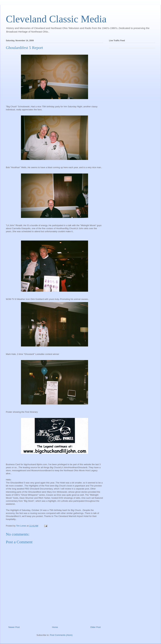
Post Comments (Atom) (61, 635)
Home (55, 627)
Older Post (96, 627)
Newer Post (14, 627)
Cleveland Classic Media (56, 19)
